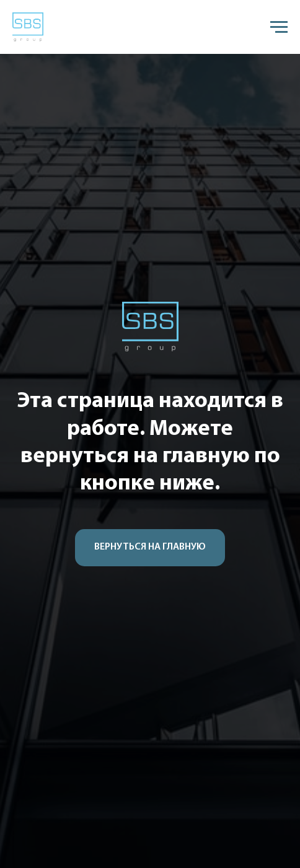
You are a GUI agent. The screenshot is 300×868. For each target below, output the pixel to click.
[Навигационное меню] (279, 27)
